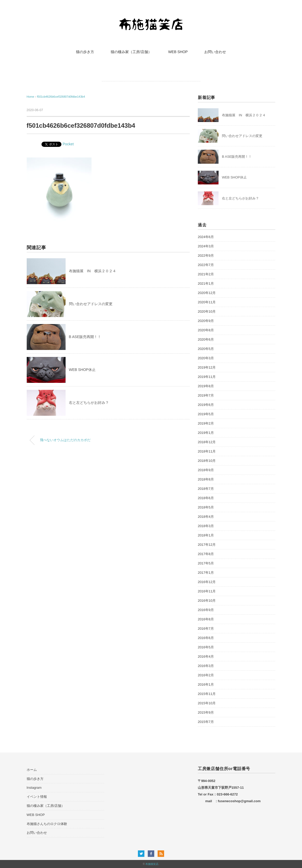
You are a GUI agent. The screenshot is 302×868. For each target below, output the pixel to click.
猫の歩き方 (85, 52)
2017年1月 (206, 573)
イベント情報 (37, 797)
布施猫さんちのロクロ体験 (47, 824)
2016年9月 (206, 610)
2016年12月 (207, 582)
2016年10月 (207, 601)
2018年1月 (206, 535)
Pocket (68, 144)
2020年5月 (206, 349)
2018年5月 (206, 507)
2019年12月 (207, 367)
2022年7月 (206, 265)
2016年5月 (206, 647)
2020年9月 (206, 321)
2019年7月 (206, 395)
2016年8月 (206, 619)
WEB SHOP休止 (82, 370)
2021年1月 (206, 284)
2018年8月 (206, 479)
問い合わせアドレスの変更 (91, 304)
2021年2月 (206, 274)
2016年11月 (207, 591)
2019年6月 (206, 405)
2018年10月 (207, 461)
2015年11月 (207, 694)
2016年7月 (206, 629)
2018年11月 (207, 451)
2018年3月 (206, 526)
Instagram (34, 788)
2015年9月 (206, 712)
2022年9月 (206, 256)
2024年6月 (206, 237)
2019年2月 (206, 423)
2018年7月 (206, 489)
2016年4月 (206, 657)
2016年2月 (206, 675)
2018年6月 (206, 498)
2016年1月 (206, 684)
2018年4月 (206, 517)
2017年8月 (206, 554)
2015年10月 (207, 703)
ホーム (32, 770)
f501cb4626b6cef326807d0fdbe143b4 (61, 97)
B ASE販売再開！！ (85, 337)
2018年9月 (206, 470)
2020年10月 (207, 311)
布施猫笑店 (152, 864)
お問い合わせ (215, 52)
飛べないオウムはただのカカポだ (65, 440)
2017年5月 (206, 563)
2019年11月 (207, 377)
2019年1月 (206, 433)
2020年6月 (206, 339)
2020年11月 (207, 302)
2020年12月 (207, 293)
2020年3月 (206, 358)
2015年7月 (206, 722)
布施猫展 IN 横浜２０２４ (93, 271)
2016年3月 (206, 666)
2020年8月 (206, 330)
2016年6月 (206, 638)
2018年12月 (207, 442)
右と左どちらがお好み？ (89, 403)
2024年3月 (206, 246)
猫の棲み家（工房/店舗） (131, 52)
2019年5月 (206, 414)
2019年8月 (206, 386)
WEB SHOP (178, 52)
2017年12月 (207, 545)
